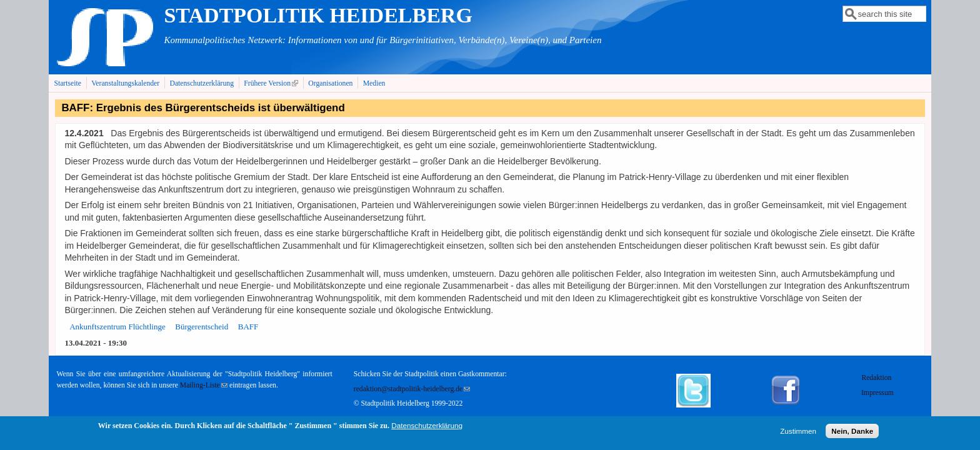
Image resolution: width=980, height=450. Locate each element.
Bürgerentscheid (202, 327)
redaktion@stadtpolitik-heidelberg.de (412, 389)
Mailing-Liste (204, 385)
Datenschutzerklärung (202, 83)
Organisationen (330, 83)
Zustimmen (798, 433)
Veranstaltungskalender (125, 83)
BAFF (248, 327)
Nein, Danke (852, 433)
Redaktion (877, 378)
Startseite (67, 83)
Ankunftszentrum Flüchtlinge (117, 327)
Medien (374, 83)
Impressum (877, 393)
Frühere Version (272, 83)
